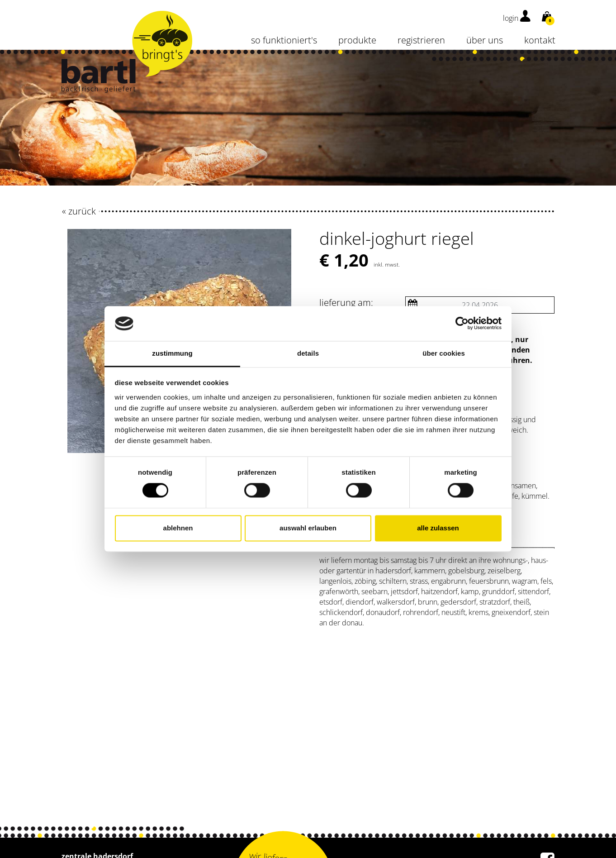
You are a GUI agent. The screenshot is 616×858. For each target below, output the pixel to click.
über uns (485, 40)
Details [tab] (308, 353)
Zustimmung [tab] (172, 353)
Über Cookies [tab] (444, 353)
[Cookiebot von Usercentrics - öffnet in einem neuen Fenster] (462, 324)
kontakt (540, 40)
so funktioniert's (284, 40)
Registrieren (421, 40)
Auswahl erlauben (308, 528)
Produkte (357, 40)
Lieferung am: (346, 303)
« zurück (79, 211)
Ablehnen (178, 528)
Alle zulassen (438, 528)
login (517, 18)
